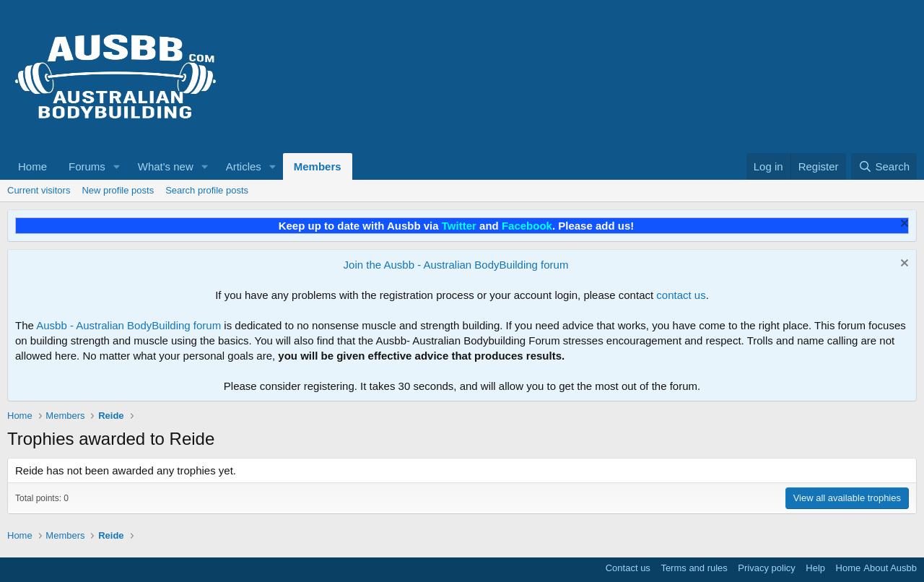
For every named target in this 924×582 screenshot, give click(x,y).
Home (32, 166)
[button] (117, 166)
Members (318, 166)
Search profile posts (207, 190)
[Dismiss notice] (903, 225)
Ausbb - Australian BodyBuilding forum (128, 325)
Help (815, 568)
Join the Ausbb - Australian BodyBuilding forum (456, 265)
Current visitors (39, 190)
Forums (87, 166)
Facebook (527, 226)
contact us (681, 295)
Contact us (628, 568)
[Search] (884, 166)
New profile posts (118, 190)
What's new (166, 166)
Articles (244, 166)
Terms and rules (694, 568)
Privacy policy (766, 568)
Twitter (459, 226)
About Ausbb (890, 568)
